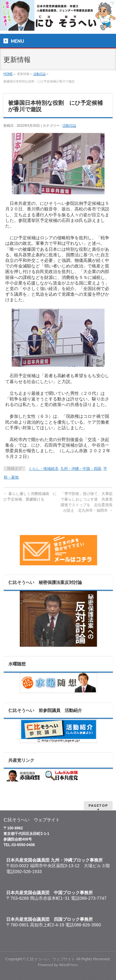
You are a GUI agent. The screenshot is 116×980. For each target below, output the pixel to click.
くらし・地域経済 (43, 469)
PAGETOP (98, 805)
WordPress (69, 965)
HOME (8, 74)
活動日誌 (40, 74)
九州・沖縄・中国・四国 (81, 469)
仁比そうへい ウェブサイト (51, 959)
